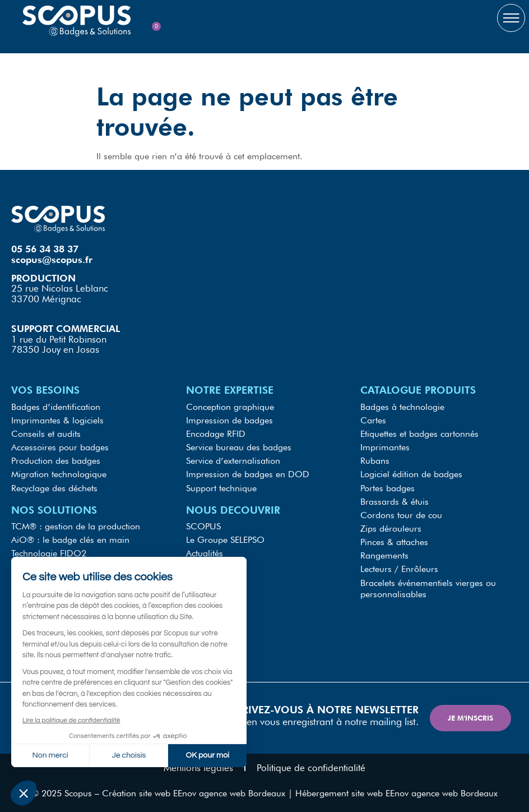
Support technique (221, 487)
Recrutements (212, 579)
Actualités (205, 552)
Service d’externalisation (233, 460)
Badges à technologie (402, 406)
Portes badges (388, 487)
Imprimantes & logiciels (57, 420)
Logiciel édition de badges (411, 474)
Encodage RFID (216, 433)
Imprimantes (385, 447)
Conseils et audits (46, 433)
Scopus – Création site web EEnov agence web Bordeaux (175, 792)
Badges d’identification (56, 406)
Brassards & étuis (395, 500)
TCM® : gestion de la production (76, 525)
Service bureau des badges (239, 447)
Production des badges (56, 460)
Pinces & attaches (394, 541)
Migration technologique (59, 474)
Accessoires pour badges (60, 447)
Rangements (384, 554)
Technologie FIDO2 (49, 552)
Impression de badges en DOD (248, 474)
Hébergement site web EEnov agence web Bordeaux (396, 792)
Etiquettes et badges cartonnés (419, 433)
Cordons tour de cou (401, 514)
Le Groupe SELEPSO (225, 539)
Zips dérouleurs (391, 527)
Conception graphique (230, 406)
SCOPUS (203, 525)
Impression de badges (229, 420)
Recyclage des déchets (54, 487)
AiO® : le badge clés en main (70, 539)
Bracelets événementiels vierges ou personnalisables (428, 587)
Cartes (373, 420)
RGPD (198, 566)
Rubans (375, 460)
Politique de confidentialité (311, 767)
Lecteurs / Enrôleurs (399, 568)
